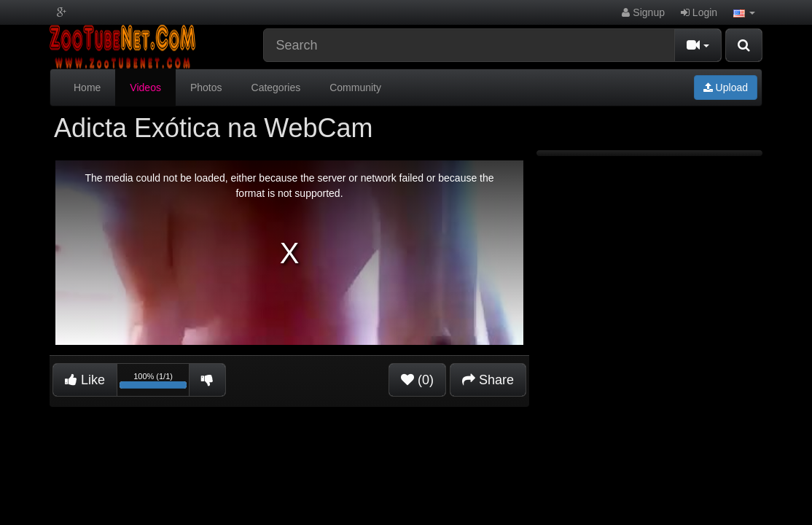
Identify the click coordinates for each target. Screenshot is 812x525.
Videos (145, 87)
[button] (744, 12)
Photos (206, 87)
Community (355, 87)
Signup (643, 12)
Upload (726, 87)
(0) (417, 380)
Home (87, 87)
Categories (276, 87)
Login (699, 12)
